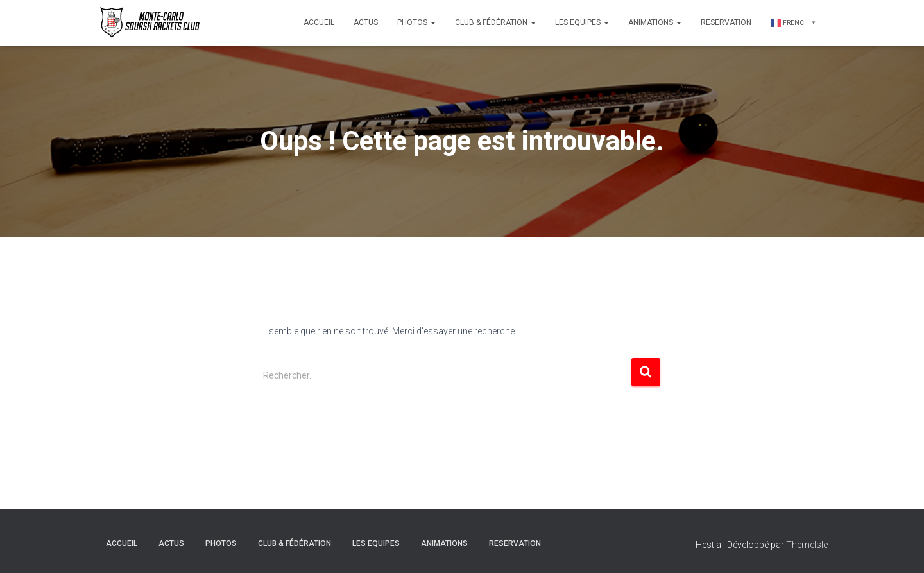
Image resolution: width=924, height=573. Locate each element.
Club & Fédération (495, 22)
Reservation (726, 22)
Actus (366, 22)
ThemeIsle (807, 545)
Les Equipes (582, 22)
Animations (655, 22)
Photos (416, 22)
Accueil (319, 22)
